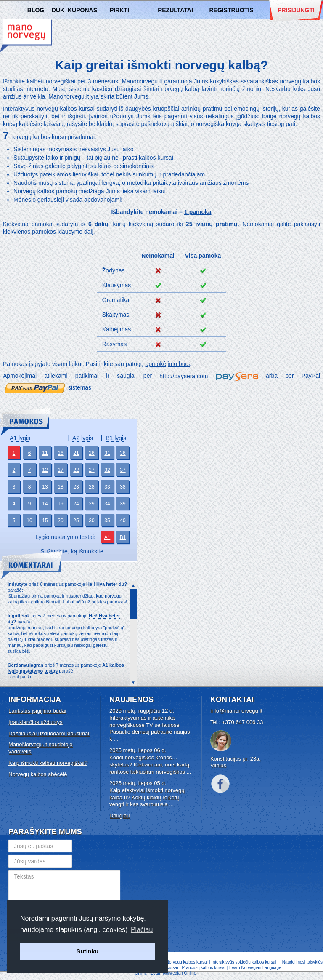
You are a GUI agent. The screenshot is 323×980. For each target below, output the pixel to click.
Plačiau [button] (142, 930)
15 (45, 521)
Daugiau (119, 816)
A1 (107, 537)
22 (76, 470)
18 (60, 487)
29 (91, 504)
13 (45, 487)
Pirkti (119, 10)
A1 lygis (20, 438)
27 (91, 470)
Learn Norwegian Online (174, 973)
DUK (58, 10)
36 (123, 453)
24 (76, 504)
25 (76, 521)
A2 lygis (83, 438)
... (116, 739)
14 (45, 504)
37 (123, 470)
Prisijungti (296, 10)
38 (123, 487)
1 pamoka (198, 212)
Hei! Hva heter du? (107, 584)
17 (60, 470)
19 (60, 504)
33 (107, 487)
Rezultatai (175, 10)
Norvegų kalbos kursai (26, 36)
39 (123, 504)
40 (123, 521)
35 (107, 521)
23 (76, 487)
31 (107, 453)
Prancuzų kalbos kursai (204, 968)
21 (76, 453)
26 (91, 453)
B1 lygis (116, 438)
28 (91, 487)
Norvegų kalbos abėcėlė (38, 774)
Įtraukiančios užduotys (36, 722)
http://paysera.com (184, 376)
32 (107, 470)
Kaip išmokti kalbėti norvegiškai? (48, 763)
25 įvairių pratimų (212, 224)
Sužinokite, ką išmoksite (72, 551)
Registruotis (231, 10)
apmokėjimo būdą (169, 364)
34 (107, 504)
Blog (36, 10)
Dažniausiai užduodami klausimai (49, 733)
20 (60, 521)
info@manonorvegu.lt (236, 711)
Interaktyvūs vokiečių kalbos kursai (244, 962)
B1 (123, 537)
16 (60, 453)
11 (45, 453)
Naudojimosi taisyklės (302, 962)
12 (45, 470)
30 (91, 521)
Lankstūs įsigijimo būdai (37, 711)
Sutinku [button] (88, 951)
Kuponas (82, 10)
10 (29, 521)
